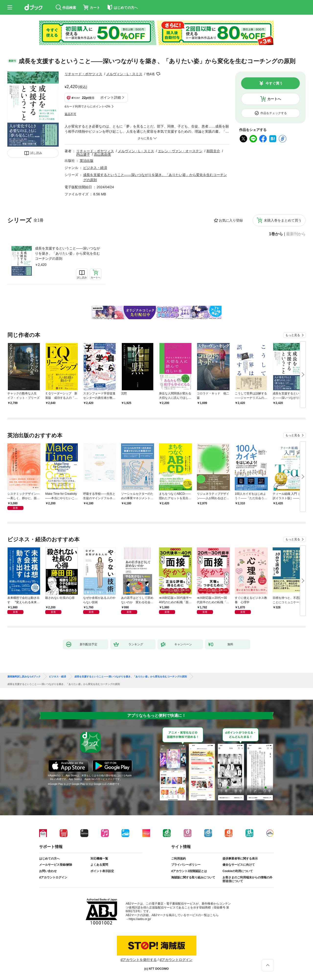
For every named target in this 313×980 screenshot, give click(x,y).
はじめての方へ (49, 859)
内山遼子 (83, 154)
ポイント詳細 (111, 97)
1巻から (276, 234)
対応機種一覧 (99, 859)
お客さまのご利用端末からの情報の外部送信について (247, 879)
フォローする (158, 74)
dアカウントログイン (53, 877)
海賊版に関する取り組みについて (193, 877)
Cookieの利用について (238, 871)
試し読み (36, 153)
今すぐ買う (274, 83)
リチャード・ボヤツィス (83, 74)
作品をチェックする (274, 113)
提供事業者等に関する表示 (240, 859)
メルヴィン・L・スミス (124, 74)
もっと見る (293, 335)
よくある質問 (99, 865)
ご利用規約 (179, 859)
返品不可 (70, 114)
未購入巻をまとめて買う (283, 220)
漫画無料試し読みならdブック (24, 677)
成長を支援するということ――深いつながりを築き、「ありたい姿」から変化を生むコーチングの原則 (67, 253)
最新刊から (296, 234)
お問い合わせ (48, 871)
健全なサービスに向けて (239, 865)
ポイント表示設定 (102, 871)
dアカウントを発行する (139, 960)
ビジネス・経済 (95, 168)
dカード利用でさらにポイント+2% (87, 106)
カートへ (274, 99)
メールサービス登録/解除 (56, 865)
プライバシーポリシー (186, 865)
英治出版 (87, 161)
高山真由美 (102, 154)
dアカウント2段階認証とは (189, 871)
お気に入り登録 (231, 220)
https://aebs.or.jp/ (140, 919)
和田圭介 (213, 151)
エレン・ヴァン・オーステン (180, 151)
